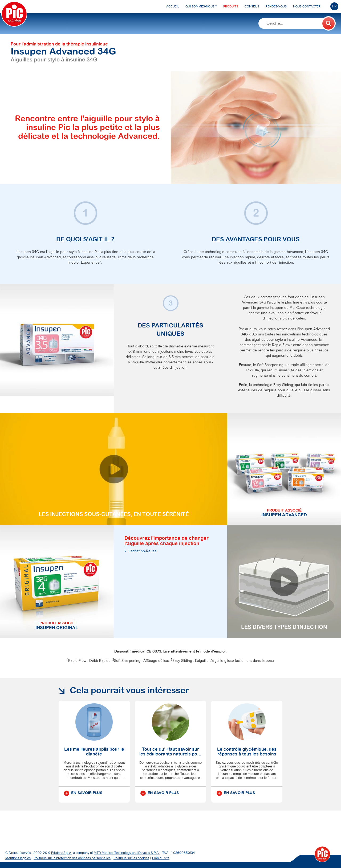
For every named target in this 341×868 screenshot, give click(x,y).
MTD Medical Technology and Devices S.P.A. (127, 853)
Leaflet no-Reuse (143, 551)
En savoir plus (83, 793)
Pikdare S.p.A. (62, 853)
